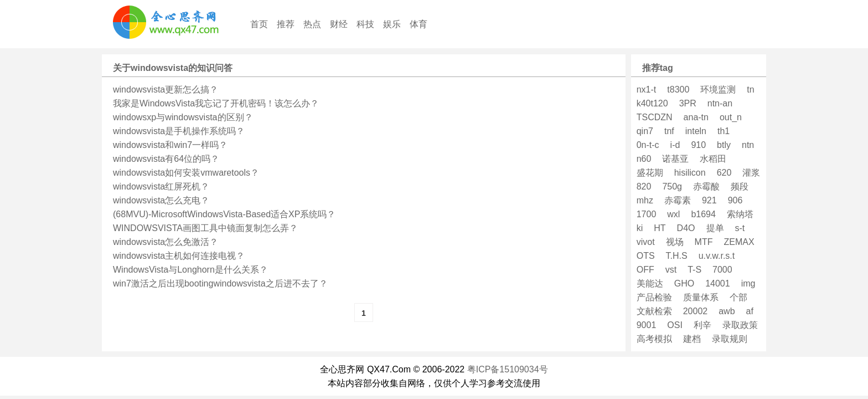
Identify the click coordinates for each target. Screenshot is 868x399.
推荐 (286, 24)
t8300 (678, 89)
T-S (694, 270)
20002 (696, 311)
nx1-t (647, 89)
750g (672, 186)
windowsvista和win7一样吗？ (170, 145)
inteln (696, 131)
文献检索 (654, 311)
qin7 (645, 131)
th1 (724, 131)
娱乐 (392, 24)
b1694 (703, 214)
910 (698, 145)
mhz (645, 200)
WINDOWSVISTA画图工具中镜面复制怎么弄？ (205, 228)
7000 (722, 270)
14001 (718, 283)
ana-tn (696, 117)
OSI (675, 325)
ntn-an (720, 103)
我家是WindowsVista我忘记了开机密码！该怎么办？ (216, 103)
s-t (740, 228)
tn (750, 89)
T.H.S (677, 256)
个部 (738, 297)
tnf (669, 131)
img (748, 283)
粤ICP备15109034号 (508, 369)
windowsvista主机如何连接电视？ (179, 256)
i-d (675, 145)
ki (640, 228)
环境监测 (718, 89)
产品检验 (654, 297)
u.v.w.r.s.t (717, 256)
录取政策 (740, 325)
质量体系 (701, 297)
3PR (688, 103)
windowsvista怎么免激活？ (166, 242)
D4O (686, 228)
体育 (418, 24)
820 (644, 186)
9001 (647, 325)
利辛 (702, 325)
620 (724, 173)
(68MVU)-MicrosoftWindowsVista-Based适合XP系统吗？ (224, 214)
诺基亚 (675, 159)
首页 (259, 24)
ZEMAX (739, 242)
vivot (646, 242)
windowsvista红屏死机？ (161, 186)
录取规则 (730, 339)
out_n (731, 117)
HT (660, 228)
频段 (740, 186)
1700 (647, 214)
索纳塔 (740, 214)
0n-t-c (648, 145)
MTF (704, 242)
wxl (673, 214)
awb (727, 311)
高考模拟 (654, 339)
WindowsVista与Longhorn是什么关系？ (190, 270)
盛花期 (650, 173)
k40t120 (652, 103)
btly (724, 145)
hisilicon (690, 173)
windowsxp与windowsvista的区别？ (183, 117)
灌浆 (751, 173)
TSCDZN (655, 117)
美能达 (650, 283)
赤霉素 (678, 200)
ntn (748, 145)
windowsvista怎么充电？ (161, 200)
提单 (715, 228)
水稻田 (713, 159)
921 (709, 200)
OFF (645, 270)
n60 (644, 159)
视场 (675, 242)
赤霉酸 (706, 186)
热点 (312, 24)
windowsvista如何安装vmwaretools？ (186, 173)
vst (671, 270)
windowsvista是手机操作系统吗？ (179, 131)
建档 (692, 339)
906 (735, 200)
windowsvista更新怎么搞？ (166, 89)
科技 (365, 24)
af (750, 311)
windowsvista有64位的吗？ (166, 159)
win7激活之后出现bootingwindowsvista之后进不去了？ (220, 283)
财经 (339, 24)
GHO (684, 283)
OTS (646, 256)
